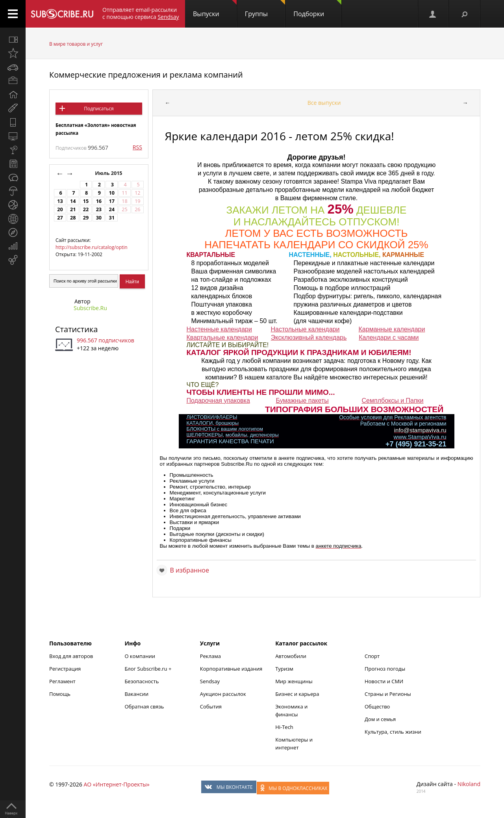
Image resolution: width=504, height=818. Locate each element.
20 (60, 209)
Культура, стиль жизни (393, 732)
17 (111, 201)
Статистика (76, 329)
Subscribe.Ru (90, 308)
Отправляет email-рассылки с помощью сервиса (141, 13)
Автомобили (291, 656)
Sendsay (210, 681)
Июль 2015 (109, 173)
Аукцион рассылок (223, 694)
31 (111, 218)
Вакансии (136, 694)
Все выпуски (324, 103)
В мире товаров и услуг (76, 44)
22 (86, 209)
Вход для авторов (71, 656)
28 (73, 218)
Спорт (372, 656)
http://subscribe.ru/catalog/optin (92, 247)
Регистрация (65, 669)
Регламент (62, 681)
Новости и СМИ (384, 681)
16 (99, 201)
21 (73, 209)
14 (73, 201)
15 (86, 201)
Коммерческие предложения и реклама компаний (146, 75)
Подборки (317, 9)
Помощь (60, 694)
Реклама (210, 656)
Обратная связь (144, 706)
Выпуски (215, 9)
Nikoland (469, 784)
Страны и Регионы (388, 694)
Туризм (284, 669)
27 (60, 218)
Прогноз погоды (385, 669)
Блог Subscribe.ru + (148, 669)
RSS (137, 147)
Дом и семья (380, 719)
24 (111, 209)
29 (86, 218)
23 (99, 209)
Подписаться (99, 109)
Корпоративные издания (231, 669)
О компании (140, 656)
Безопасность (142, 681)
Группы (265, 9)
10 (111, 193)
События (211, 706)
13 (60, 201)
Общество (377, 706)
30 (99, 218)
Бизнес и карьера (297, 694)
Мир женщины (294, 681)
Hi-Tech (284, 727)
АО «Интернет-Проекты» (116, 784)
